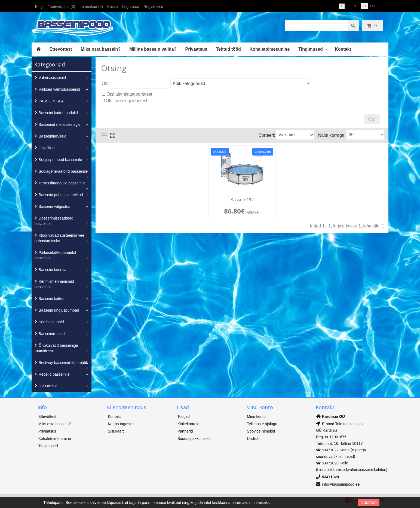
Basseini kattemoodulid (58, 113)
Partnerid (185, 431)
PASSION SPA (51, 101)
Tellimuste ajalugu (262, 424)
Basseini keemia (53, 270)
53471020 (330, 477)
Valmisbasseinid (52, 78)
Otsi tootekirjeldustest (126, 101)
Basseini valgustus (54, 206)
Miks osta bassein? (101, 49)
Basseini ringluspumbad (59, 310)
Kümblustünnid (51, 322)
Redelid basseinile (54, 374)
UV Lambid (48, 386)
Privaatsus (196, 49)
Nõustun (369, 502)
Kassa (113, 7)
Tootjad (184, 416)
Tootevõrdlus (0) (62, 7)
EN (373, 6)
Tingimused (311, 49)
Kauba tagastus (121, 424)
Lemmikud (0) (91, 7)
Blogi (39, 7)
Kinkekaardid (188, 424)
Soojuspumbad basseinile (60, 160)
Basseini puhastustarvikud (61, 195)
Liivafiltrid (47, 148)
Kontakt (343, 49)
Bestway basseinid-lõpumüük (63, 363)
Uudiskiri (254, 439)
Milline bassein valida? (153, 49)
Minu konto (256, 416)
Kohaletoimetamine (270, 49)
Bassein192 (242, 200)
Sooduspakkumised (194, 439)
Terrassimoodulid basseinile (62, 183)
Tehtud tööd (228, 49)
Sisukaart (116, 431)
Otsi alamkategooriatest (129, 94)
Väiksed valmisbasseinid (59, 89)
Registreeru (153, 7)
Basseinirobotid (52, 334)
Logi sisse (131, 7)
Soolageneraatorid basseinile (63, 171)
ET (364, 6)
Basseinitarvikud (53, 136)
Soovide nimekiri (261, 431)
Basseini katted (52, 299)
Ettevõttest (61, 49)
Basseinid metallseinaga (59, 124)
